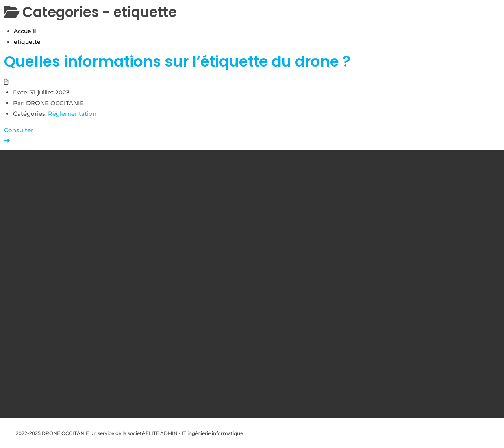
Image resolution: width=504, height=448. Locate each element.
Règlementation (72, 114)
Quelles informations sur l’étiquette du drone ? (177, 61)
